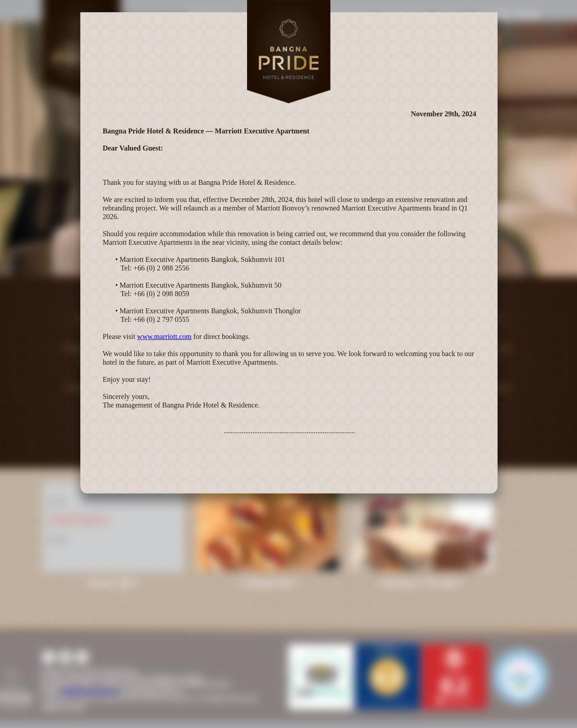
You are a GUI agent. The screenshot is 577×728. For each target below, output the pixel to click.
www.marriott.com (164, 337)
